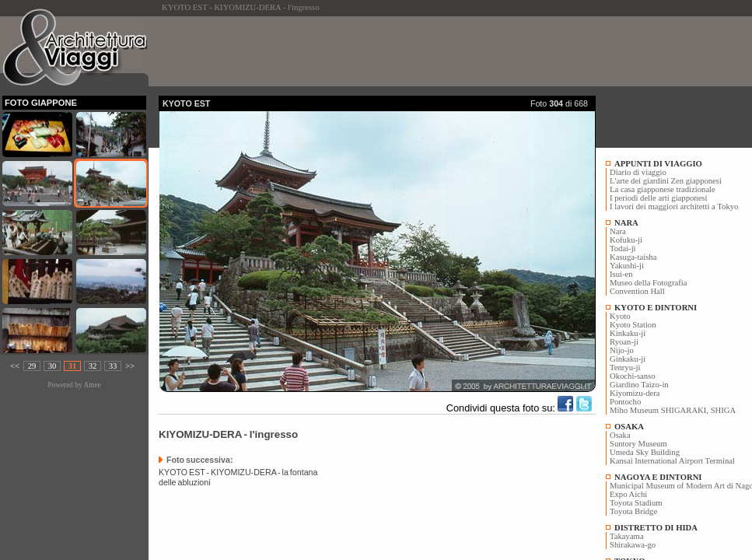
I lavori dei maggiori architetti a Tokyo (674, 206)
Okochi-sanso (633, 376)
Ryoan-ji (624, 342)
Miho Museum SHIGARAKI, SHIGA (673, 410)
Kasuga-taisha (633, 257)
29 (32, 366)
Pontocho (625, 402)
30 (52, 366)
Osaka (620, 435)
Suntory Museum (638, 444)
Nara (618, 231)
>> (130, 366)
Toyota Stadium (636, 503)
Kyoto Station (633, 325)
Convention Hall (637, 291)
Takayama (627, 536)
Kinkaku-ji (628, 333)
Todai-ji (623, 248)
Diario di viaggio (638, 172)
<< (15, 366)
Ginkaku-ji (628, 359)
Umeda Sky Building (645, 452)
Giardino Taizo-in (639, 385)
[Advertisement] (442, 51)
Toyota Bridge (633, 511)
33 (113, 366)
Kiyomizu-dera (635, 393)
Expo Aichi (628, 494)
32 (93, 366)
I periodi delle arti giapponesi (658, 198)
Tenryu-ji (625, 367)
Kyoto (620, 316)
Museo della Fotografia (648, 283)
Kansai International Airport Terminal (672, 461)
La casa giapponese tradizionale (663, 189)
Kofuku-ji (626, 240)
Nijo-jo (622, 350)
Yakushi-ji (627, 266)
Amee (92, 385)
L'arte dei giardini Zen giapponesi (666, 181)
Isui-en (621, 274)
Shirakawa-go (633, 545)
